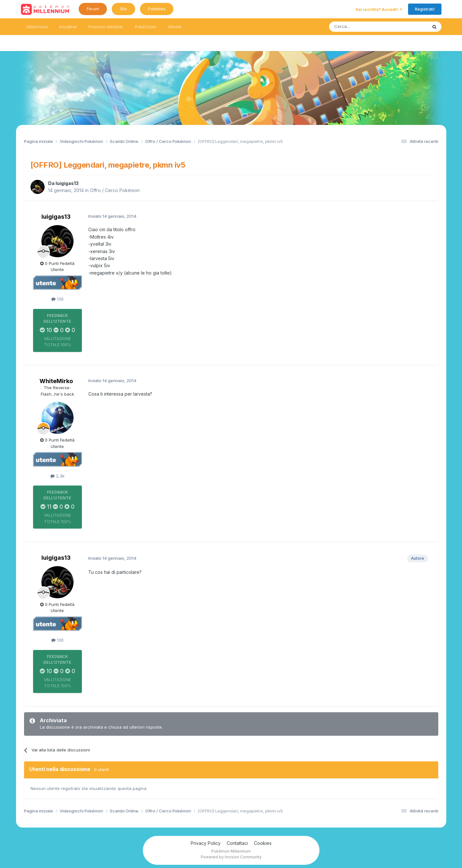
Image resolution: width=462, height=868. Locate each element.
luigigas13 (67, 183)
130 (57, 299)
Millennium (37, 27)
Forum (93, 9)
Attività (175, 27)
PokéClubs (146, 27)
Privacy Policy (206, 843)
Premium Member (106, 27)
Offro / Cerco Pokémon (115, 190)
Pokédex (157, 9)
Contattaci (237, 843)
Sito (123, 9)
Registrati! (425, 9)
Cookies (263, 843)
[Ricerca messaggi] (363, 27)
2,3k (57, 476)
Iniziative (68, 27)
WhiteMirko (56, 381)
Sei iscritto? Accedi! (379, 9)
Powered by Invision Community (231, 857)
